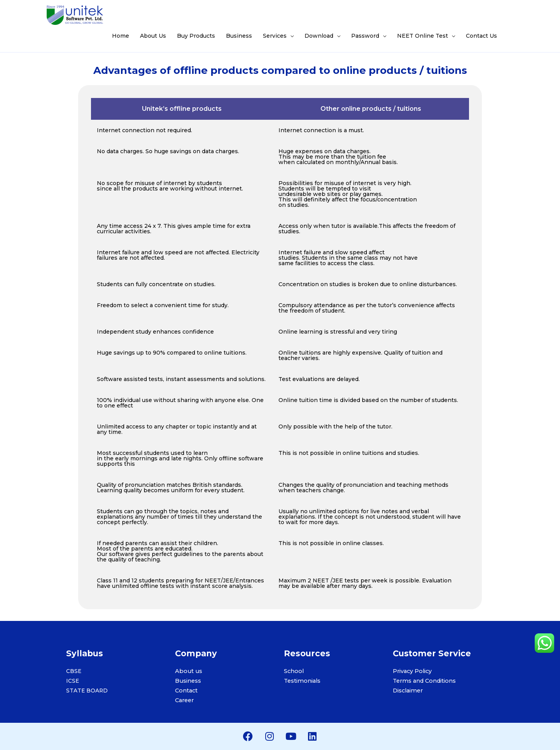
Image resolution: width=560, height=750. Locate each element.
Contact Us (481, 36)
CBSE (74, 671)
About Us (153, 36)
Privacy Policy (412, 671)
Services (275, 36)
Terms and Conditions (424, 681)
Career (184, 700)
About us (188, 671)
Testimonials (302, 681)
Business (239, 36)
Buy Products (196, 36)
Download (319, 36)
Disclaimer (408, 691)
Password (365, 36)
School (293, 671)
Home (121, 36)
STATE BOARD (87, 691)
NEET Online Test (423, 36)
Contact (186, 691)
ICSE (73, 681)
